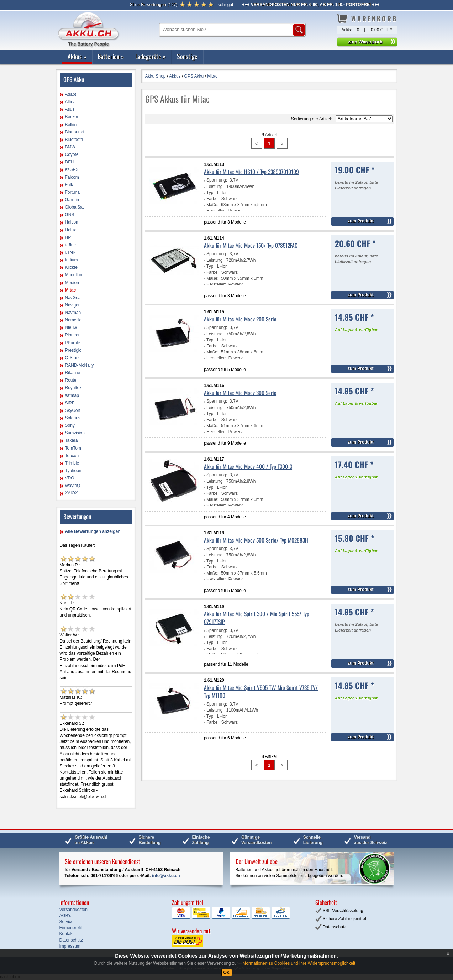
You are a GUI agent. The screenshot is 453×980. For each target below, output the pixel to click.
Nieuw (71, 327)
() (154, 5)
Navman (73, 313)
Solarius (73, 418)
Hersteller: (216, 211)
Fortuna (72, 192)
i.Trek (70, 252)
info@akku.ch (166, 876)
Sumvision (75, 433)
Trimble (72, 463)
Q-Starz (72, 358)
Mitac (71, 290)
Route (71, 380)
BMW (70, 147)
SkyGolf (73, 410)
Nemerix (73, 320)
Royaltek (73, 388)
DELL (70, 162)
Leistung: (215, 187)
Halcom (72, 222)
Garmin (72, 200)
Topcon (72, 456)
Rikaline (73, 373)
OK (227, 973)
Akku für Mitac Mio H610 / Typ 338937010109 (251, 172)
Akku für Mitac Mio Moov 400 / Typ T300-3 (248, 466)
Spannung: (217, 180)
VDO (70, 478)
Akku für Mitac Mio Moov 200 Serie (240, 319)
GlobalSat (75, 207)
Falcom (72, 177)
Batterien (111, 56)
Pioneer (72, 335)
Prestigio (73, 350)
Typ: (210, 193)
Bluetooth (74, 140)
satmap (72, 395)
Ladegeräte (151, 56)
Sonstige (187, 56)
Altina (70, 102)
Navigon (73, 305)
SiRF (70, 403)
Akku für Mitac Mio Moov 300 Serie (240, 393)
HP (68, 237)
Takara (72, 440)
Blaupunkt (75, 132)
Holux (71, 230)
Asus (70, 109)
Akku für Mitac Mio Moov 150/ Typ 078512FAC (251, 245)
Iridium (72, 260)
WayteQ (73, 486)
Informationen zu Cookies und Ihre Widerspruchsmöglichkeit (298, 963)
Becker (72, 117)
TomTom (73, 448)
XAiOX (72, 493)
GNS (70, 215)
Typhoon (73, 471)
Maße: (212, 205)
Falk (69, 185)
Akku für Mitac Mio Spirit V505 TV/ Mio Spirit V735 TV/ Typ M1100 (261, 691)
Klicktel (72, 267)
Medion (72, 283)
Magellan (74, 275)
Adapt (71, 94)
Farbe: (213, 199)
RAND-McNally (80, 365)
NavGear (74, 298)
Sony (70, 425)
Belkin (71, 125)
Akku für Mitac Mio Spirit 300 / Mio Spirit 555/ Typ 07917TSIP (257, 618)
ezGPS (72, 169)
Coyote (72, 154)
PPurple (73, 343)
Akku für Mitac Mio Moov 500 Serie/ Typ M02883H (256, 540)
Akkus (77, 56)
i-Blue (71, 245)
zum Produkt (361, 221)
